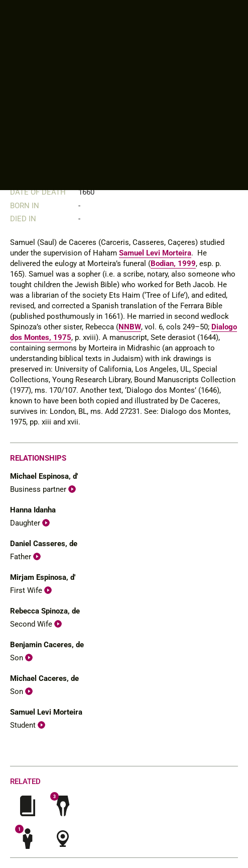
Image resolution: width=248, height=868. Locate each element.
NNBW (130, 327)
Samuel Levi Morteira (155, 253)
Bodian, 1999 (173, 264)
